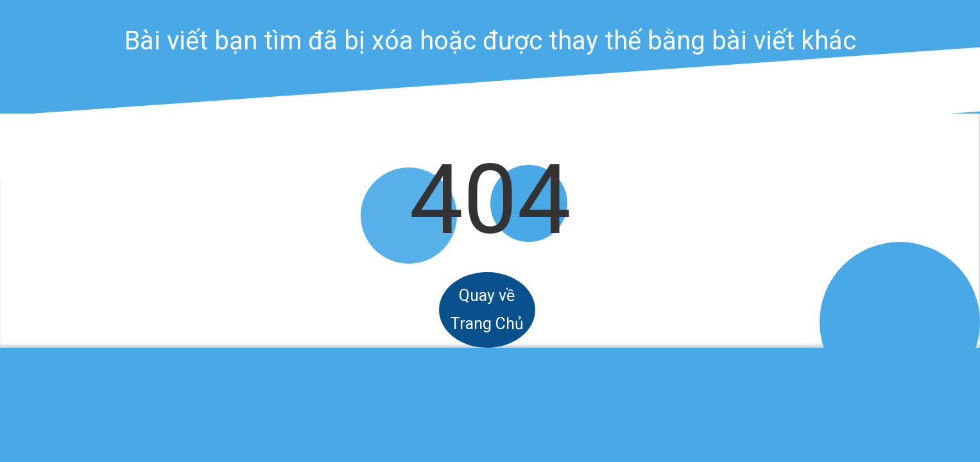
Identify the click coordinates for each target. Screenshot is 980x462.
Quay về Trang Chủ (487, 310)
